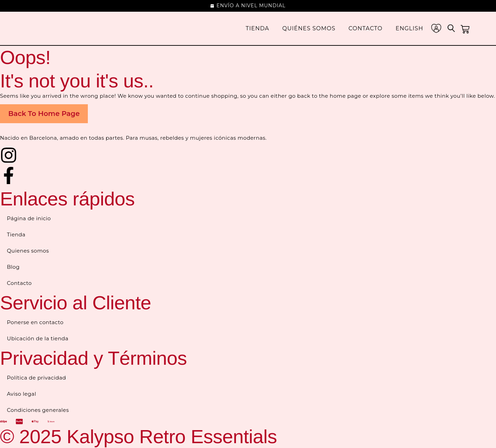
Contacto (366, 28)
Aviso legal (22, 394)
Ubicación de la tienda (38, 338)
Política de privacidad (37, 378)
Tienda (257, 28)
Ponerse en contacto (35, 322)
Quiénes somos (309, 28)
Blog (13, 267)
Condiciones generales (38, 410)
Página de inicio (29, 218)
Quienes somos (28, 251)
